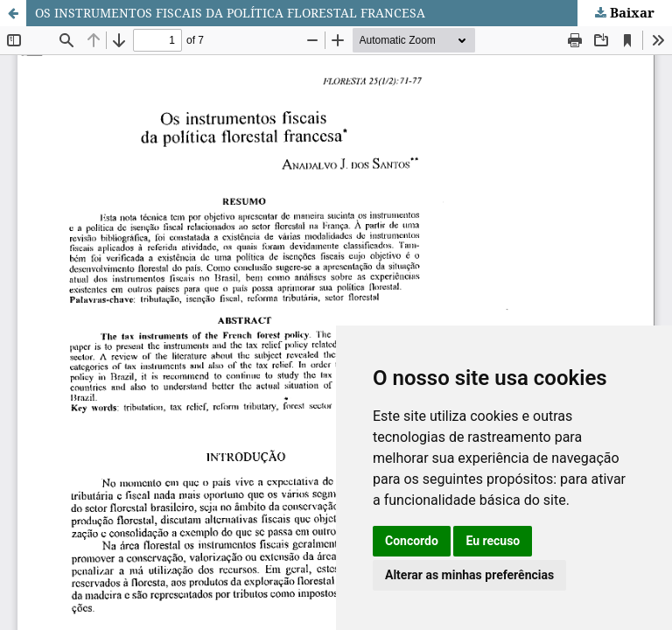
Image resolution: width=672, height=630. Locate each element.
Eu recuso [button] (493, 541)
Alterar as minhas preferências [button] (469, 575)
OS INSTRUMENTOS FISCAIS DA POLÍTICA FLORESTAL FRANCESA (230, 13)
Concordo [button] (412, 541)
